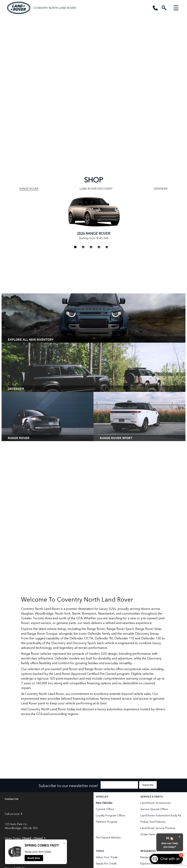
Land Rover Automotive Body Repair (163, 815)
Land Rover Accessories (156, 803)
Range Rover (29, 189)
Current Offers (105, 809)
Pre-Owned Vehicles (108, 837)
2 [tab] (83, 247)
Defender (161, 189)
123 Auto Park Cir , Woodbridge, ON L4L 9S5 (21, 826)
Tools (100, 851)
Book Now (34, 858)
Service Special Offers (154, 809)
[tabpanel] (93, 217)
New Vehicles (104, 803)
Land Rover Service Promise (158, 828)
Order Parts (148, 834)
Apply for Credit (106, 863)
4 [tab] (98, 247)
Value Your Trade (107, 857)
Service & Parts (152, 796)
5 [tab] (106, 247)
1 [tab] (75, 247)
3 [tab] (91, 247)
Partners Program (107, 822)
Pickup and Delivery (153, 822)
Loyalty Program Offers (110, 815)
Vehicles (102, 796)
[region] (93, 84)
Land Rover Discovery (96, 189)
